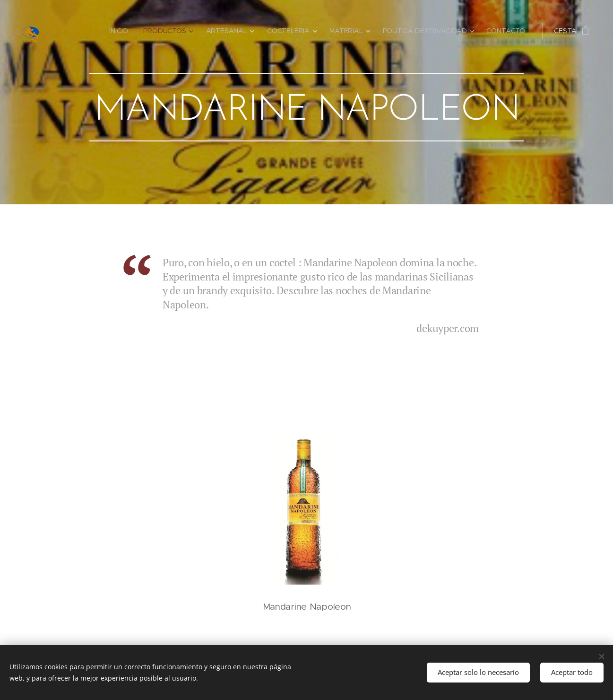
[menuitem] (121, 31)
